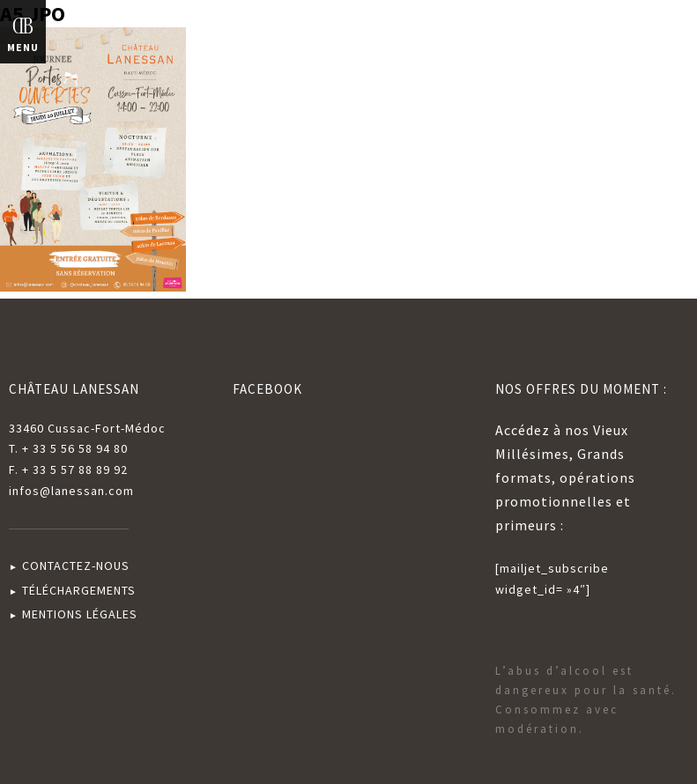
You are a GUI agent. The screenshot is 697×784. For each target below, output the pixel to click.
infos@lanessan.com (71, 491)
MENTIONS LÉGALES (80, 614)
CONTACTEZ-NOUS (76, 566)
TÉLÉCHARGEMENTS (79, 590)
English (651, 34)
